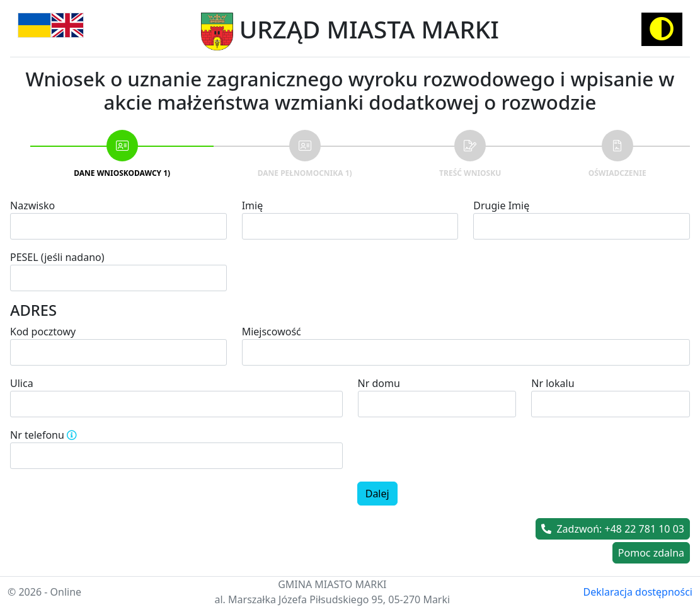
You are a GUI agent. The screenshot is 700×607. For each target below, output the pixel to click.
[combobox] (466, 352)
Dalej (377, 494)
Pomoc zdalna (651, 553)
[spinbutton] (176, 456)
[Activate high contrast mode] (662, 29)
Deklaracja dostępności (638, 592)
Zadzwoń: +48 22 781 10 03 (613, 529)
